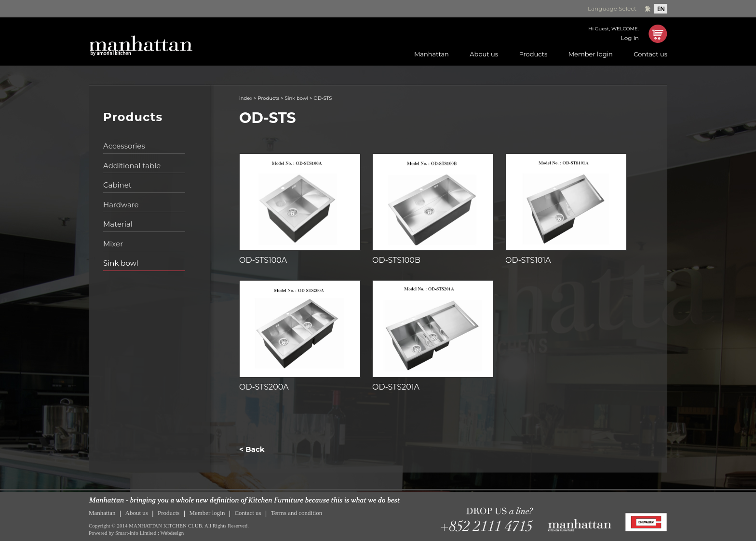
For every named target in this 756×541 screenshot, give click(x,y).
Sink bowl (121, 263)
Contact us (650, 54)
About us (484, 54)
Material (118, 224)
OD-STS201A (396, 387)
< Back (252, 449)
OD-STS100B (396, 260)
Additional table (132, 166)
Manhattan (432, 54)
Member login (591, 54)
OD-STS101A (528, 260)
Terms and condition (297, 513)
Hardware (121, 205)
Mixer (113, 244)
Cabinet (117, 185)
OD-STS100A (263, 260)
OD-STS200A (264, 387)
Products (533, 54)
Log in (630, 38)
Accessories (124, 146)
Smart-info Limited (136, 533)
